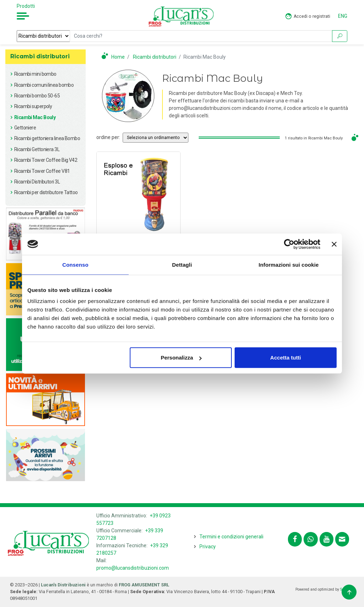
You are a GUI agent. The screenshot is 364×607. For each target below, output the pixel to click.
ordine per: (108, 137)
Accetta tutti (286, 358)
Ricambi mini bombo (35, 74)
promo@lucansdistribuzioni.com (133, 568)
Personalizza (181, 358)
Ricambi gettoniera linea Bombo (47, 138)
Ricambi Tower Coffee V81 (42, 171)
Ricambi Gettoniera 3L (37, 149)
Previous (14, 234)
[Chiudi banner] (334, 244)
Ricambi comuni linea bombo (44, 85)
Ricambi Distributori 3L (37, 182)
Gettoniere (25, 128)
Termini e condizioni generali (231, 537)
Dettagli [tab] (182, 264)
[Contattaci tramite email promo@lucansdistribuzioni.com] (342, 539)
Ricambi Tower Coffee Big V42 (46, 160)
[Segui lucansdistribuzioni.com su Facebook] (295, 539)
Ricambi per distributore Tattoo (46, 192)
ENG (343, 16)
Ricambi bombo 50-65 (37, 96)
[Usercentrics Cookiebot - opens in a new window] (289, 244)
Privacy (208, 547)
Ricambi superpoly (33, 106)
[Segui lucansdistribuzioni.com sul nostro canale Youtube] (326, 539)
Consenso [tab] (75, 264)
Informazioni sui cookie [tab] (289, 264)
